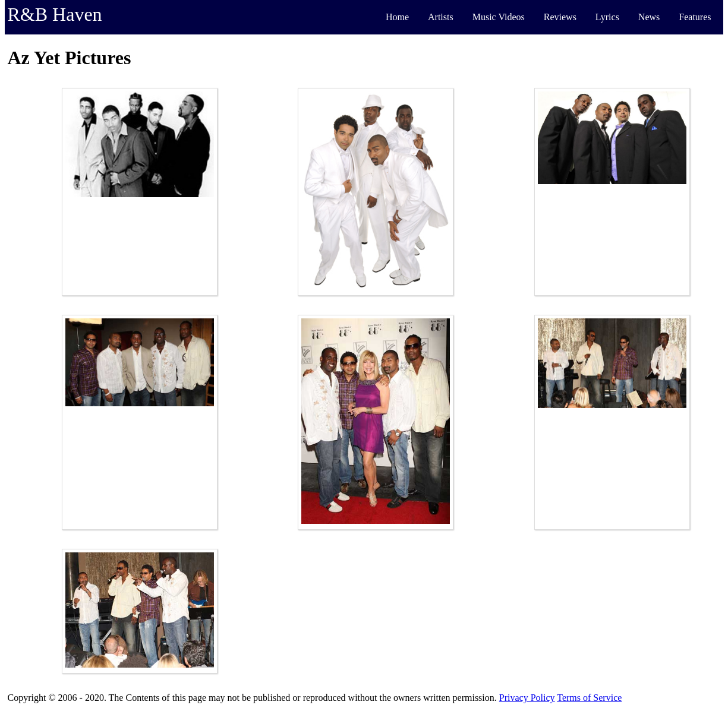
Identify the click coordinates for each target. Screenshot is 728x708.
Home (397, 17)
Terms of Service (589, 698)
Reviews (560, 17)
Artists (441, 17)
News (649, 17)
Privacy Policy (527, 698)
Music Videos (499, 17)
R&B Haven (55, 14)
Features (695, 17)
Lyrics (607, 17)
